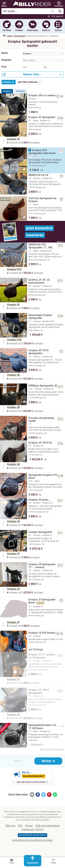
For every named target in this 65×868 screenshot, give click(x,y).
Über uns (10, 826)
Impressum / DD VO (32, 830)
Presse (29, 826)
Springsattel (20, 36)
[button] (4, 4)
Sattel (10, 36)
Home (12, 861)
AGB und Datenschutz (48, 826)
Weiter (48, 761)
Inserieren (32, 860)
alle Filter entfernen (30, 82)
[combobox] (43, 53)
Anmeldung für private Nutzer (32, 835)
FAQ (20, 826)
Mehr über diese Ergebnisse (52, 749)
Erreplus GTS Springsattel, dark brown (42, 152)
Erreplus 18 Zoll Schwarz (42, 633)
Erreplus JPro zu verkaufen (44, 95)
